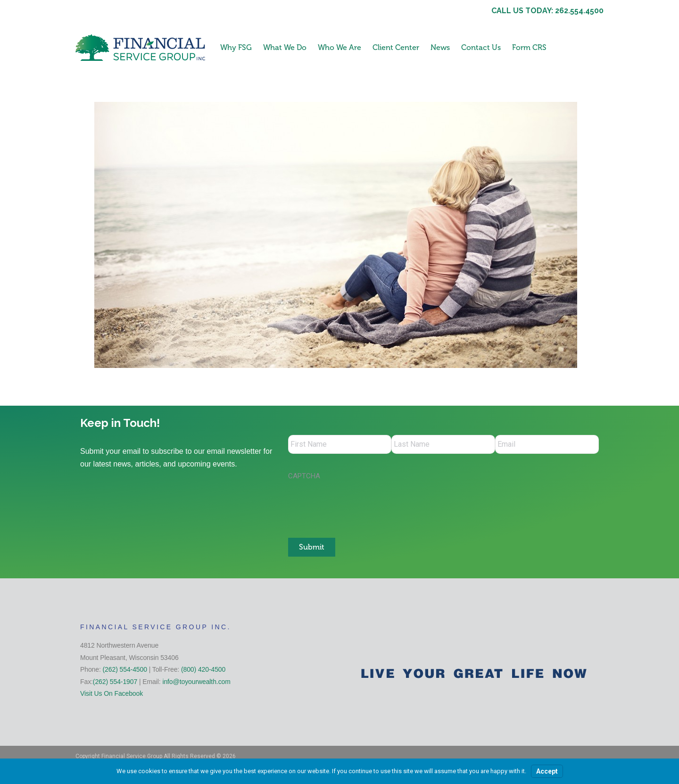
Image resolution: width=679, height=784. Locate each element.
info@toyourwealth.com (196, 682)
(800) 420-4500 (203, 669)
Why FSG (236, 47)
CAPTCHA (304, 476)
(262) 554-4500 (125, 669)
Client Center (396, 47)
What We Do (285, 47)
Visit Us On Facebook (112, 693)
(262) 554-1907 (115, 682)
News (440, 47)
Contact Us (481, 47)
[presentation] (360, 504)
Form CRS (529, 47)
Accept (547, 771)
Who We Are (339, 47)
